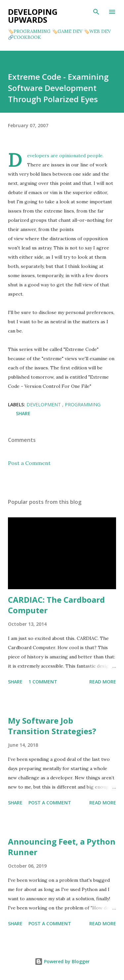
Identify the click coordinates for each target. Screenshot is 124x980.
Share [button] (23, 413)
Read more (103, 682)
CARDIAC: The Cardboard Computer (56, 605)
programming (83, 404)
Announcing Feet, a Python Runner (62, 847)
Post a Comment (29, 463)
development (44, 404)
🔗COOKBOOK (24, 37)
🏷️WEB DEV (97, 31)
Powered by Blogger (62, 961)
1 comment (43, 682)
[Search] (96, 12)
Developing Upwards (33, 16)
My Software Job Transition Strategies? (52, 726)
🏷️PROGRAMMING (29, 31)
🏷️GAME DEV (67, 31)
